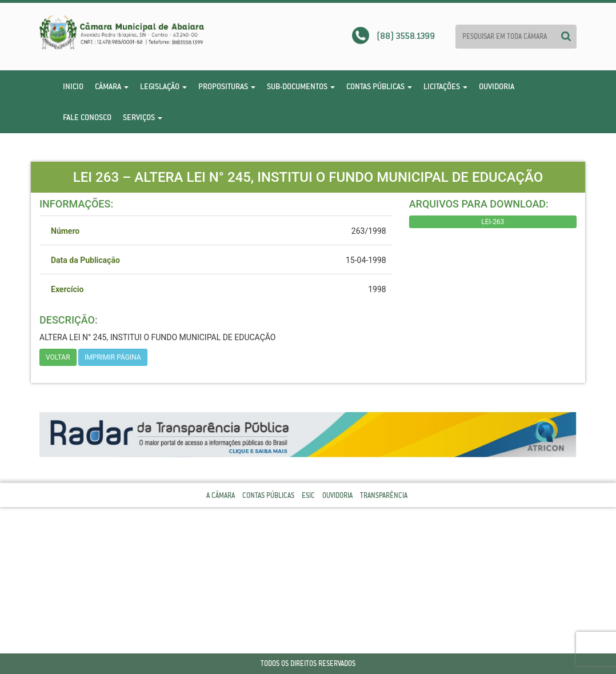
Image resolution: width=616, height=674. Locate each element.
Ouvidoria (497, 86)
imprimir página (113, 357)
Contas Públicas (379, 86)
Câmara (112, 86)
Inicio (73, 86)
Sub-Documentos (301, 86)
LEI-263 (493, 222)
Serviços (143, 117)
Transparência (384, 495)
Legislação (163, 86)
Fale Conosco (87, 117)
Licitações (445, 86)
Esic (308, 495)
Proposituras (227, 86)
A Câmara (221, 495)
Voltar (58, 357)
